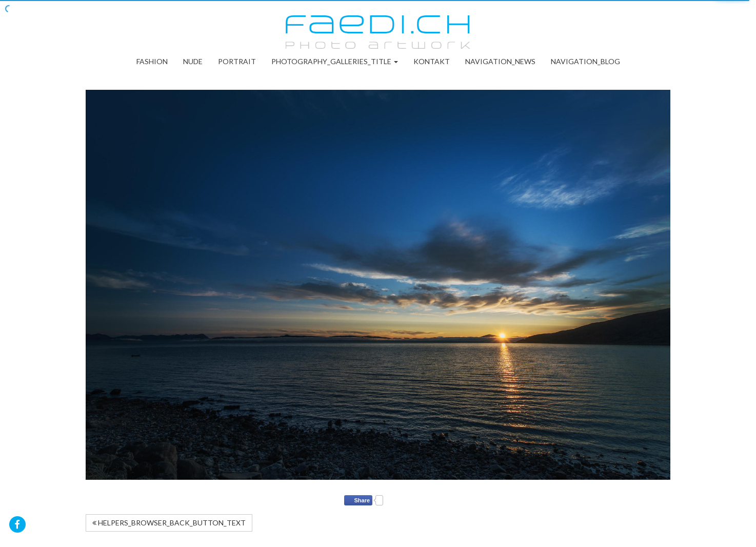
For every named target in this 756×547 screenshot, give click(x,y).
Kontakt (432, 61)
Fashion (152, 61)
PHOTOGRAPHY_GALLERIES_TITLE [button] (335, 61)
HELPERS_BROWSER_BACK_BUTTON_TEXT (169, 523)
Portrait (237, 61)
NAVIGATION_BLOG (585, 61)
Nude (193, 61)
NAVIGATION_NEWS (500, 61)
